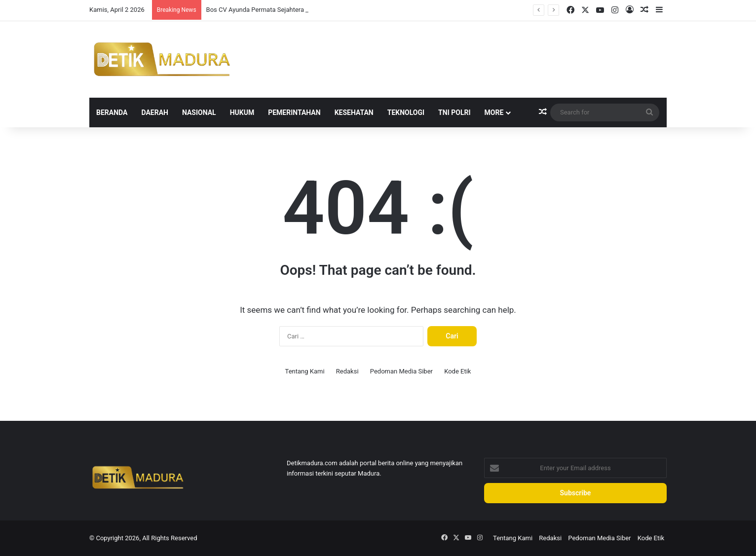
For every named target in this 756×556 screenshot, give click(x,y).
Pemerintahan (294, 112)
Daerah (155, 112)
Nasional (199, 112)
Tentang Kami (305, 371)
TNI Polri (454, 112)
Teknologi (406, 112)
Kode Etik (457, 371)
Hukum (242, 112)
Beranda (112, 112)
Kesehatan (354, 112)
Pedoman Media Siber (401, 371)
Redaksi (347, 371)
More (494, 112)
